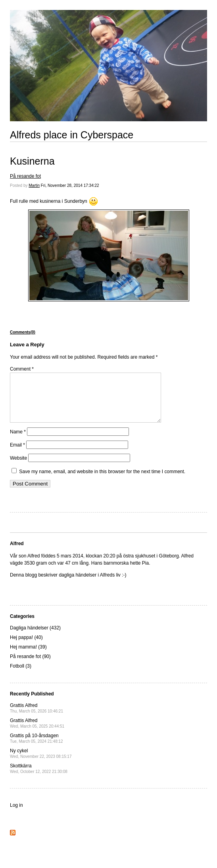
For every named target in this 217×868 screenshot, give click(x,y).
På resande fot (25, 176)
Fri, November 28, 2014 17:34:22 (70, 185)
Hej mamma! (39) (28, 656)
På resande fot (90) (30, 666)
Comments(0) (23, 332)
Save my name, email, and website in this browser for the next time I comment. (102, 481)
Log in (16, 815)
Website (18, 468)
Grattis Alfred (36, 718)
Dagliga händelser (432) (35, 637)
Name (18, 441)
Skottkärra (39, 778)
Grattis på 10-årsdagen (36, 748)
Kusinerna (32, 161)
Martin (34, 185)
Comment (22, 369)
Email (17, 454)
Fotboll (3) (21, 676)
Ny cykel (41, 763)
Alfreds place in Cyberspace (72, 135)
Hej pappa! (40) (26, 647)
